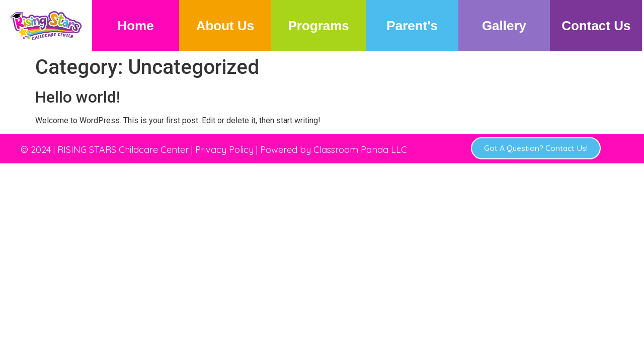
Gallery (504, 26)
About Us (225, 26)
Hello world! (78, 97)
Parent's (412, 26)
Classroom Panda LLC (360, 145)
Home (135, 26)
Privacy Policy (224, 145)
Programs (318, 26)
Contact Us (596, 26)
